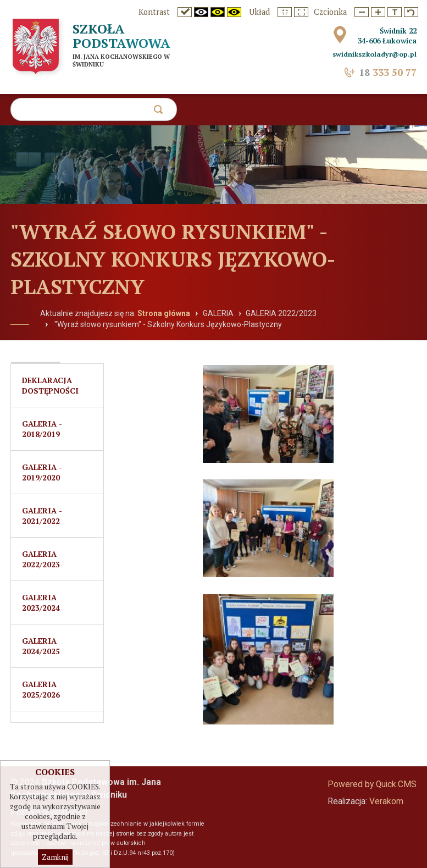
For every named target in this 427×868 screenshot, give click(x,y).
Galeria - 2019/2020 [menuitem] (42, 472)
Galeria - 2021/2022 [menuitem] (42, 516)
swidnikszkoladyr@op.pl (375, 54)
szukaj (161, 112)
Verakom (386, 801)
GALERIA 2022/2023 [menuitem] (41, 559)
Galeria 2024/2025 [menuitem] (41, 646)
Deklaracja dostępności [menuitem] (50, 385)
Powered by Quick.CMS (372, 784)
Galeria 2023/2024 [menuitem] (41, 602)
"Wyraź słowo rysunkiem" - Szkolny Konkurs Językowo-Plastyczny (167, 324)
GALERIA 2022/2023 (281, 313)
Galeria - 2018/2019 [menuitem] (42, 429)
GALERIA (218, 313)
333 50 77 (388, 72)
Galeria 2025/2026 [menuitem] (41, 689)
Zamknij (55, 857)
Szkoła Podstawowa (121, 36)
